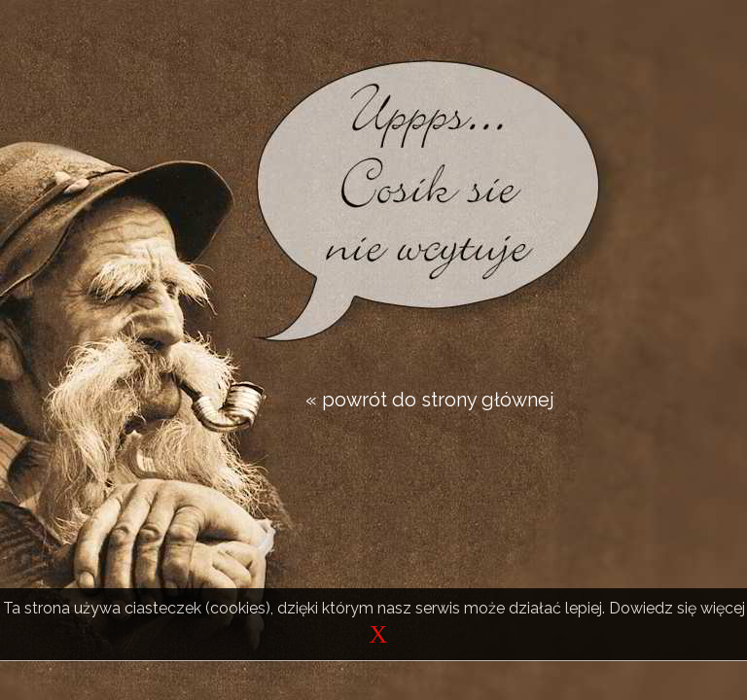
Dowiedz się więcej (677, 608)
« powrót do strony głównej (430, 400)
